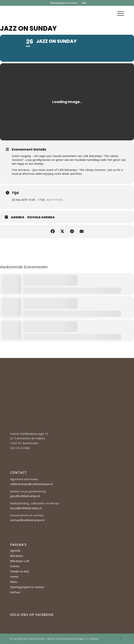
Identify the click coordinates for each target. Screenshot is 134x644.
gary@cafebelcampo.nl (25, 496)
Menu (14, 582)
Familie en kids (20, 571)
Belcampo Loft (20, 561)
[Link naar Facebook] (121, 638)
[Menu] (119, 13)
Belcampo (17, 556)
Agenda (18, 217)
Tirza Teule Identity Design (70, 639)
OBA (84, 3)
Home (14, 576)
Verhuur (15, 592)
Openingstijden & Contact (63, 3)
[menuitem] (64, 3)
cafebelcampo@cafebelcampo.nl (31, 484)
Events (15, 566)
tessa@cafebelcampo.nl (26, 508)
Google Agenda (41, 217)
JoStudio (95, 639)
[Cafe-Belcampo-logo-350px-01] (56, 13)
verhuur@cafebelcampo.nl (27, 520)
